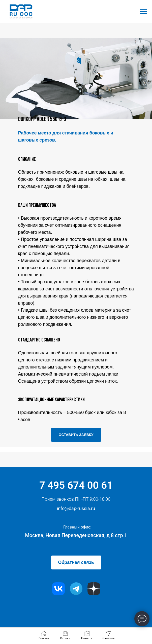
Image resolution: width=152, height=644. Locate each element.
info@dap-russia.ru (76, 508)
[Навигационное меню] (143, 11)
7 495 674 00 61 (76, 485)
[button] (76, 435)
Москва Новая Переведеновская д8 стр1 (76, 535)
